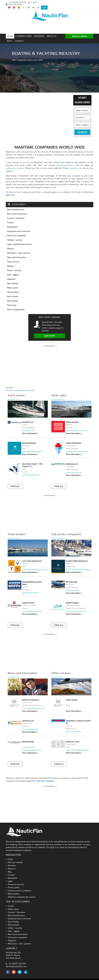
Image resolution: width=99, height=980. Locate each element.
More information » (30, 429)
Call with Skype (15, 4)
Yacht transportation (16, 305)
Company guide (24, 32)
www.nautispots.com (30, 725)
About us (52, 32)
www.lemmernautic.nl (30, 589)
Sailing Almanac (28, 738)
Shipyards (11, 275)
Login (90, 2)
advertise (26, 158)
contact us (75, 164)
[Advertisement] (16, 23)
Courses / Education (16, 214)
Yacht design (12, 297)
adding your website (15, 164)
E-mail (34, 2)
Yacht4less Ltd (28, 418)
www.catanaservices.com (32, 607)
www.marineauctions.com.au (77, 426)
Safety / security (14, 266)
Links (44, 977)
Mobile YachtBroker (74, 439)
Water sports (13, 284)
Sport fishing (12, 279)
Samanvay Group (72, 738)
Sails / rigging (13, 271)
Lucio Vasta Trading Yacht (32, 557)
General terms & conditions (19, 887)
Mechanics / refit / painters (19, 249)
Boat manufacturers (16, 205)
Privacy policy (14, 884)
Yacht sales (12, 301)
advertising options (65, 161)
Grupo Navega (71, 696)
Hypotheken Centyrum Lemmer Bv (78, 718)
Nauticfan (37, 977)
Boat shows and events (17, 210)
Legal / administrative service (19, 240)
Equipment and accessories (19, 227)
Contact (19, 37)
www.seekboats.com (74, 468)
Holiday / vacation (15, 236)
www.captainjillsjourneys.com (33, 704)
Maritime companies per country (20, 386)
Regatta (10, 262)
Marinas (11, 245)
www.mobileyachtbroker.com (77, 447)
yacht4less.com (28, 426)
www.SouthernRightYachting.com (79, 565)
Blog (10, 37)
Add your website (79, 32)
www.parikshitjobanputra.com (77, 746)
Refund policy (14, 890)
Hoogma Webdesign (65, 977)
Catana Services (28, 599)
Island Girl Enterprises (31, 696)
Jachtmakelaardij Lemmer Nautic (32, 579)
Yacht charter (13, 292)
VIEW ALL (15, 482)
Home (10, 32)
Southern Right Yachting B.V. (77, 557)
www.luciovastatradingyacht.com (35, 565)
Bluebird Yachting (29, 439)
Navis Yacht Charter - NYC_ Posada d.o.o (33, 461)
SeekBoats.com (72, 460)
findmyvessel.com (73, 586)
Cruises (10, 218)
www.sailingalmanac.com (32, 746)
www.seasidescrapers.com (76, 607)
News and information (17, 253)
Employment (12, 223)
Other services (13, 258)
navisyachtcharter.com (31, 471)
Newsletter (13, 874)
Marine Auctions (72, 418)
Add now (50, 332)
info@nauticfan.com (16, 962)
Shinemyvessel (72, 578)
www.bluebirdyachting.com (33, 447)
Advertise (39, 32)
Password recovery (16, 880)
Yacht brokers (13, 288)
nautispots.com (28, 717)
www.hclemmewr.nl (73, 728)
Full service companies (17, 232)
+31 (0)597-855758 (17, 2)
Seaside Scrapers (72, 599)
